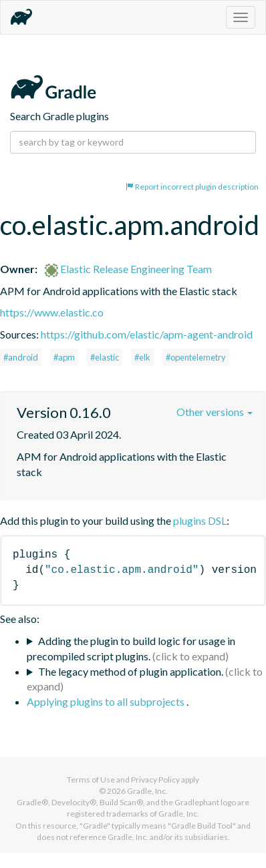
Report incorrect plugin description (192, 187)
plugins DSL (200, 520)
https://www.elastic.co (52, 312)
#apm (64, 357)
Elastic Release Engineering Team (128, 269)
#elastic (105, 357)
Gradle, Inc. (147, 791)
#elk (142, 357)
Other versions (215, 412)
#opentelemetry (196, 357)
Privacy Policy (155, 780)
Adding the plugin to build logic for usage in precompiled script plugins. (131, 648)
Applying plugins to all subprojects (107, 701)
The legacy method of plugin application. (131, 671)
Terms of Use (91, 780)
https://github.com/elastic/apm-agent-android (147, 334)
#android (21, 357)
